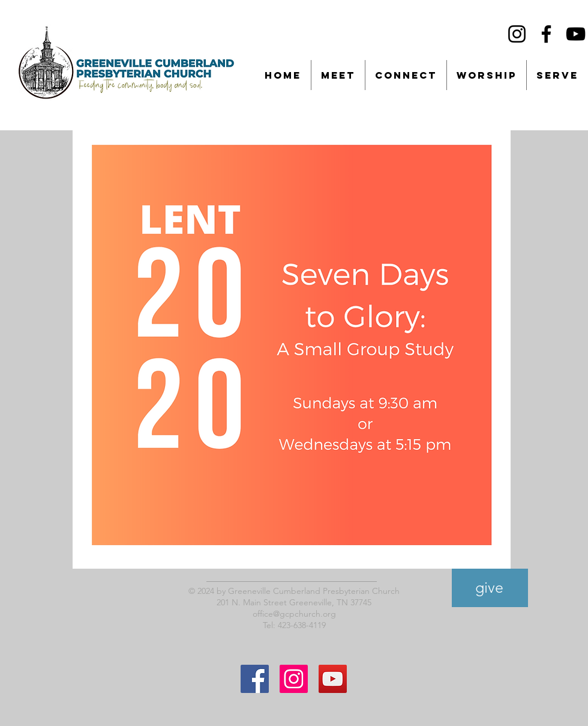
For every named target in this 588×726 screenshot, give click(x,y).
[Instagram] (517, 34)
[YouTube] (576, 34)
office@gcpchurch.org (294, 614)
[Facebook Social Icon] (255, 679)
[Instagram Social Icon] (294, 679)
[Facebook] (546, 34)
